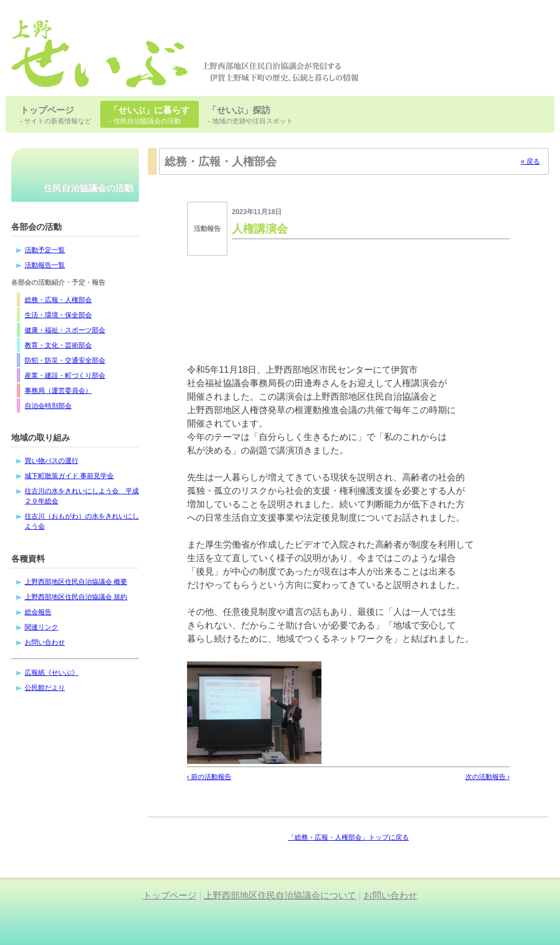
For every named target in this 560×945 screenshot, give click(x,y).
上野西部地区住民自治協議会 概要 (76, 582)
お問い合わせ (45, 642)
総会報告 (38, 612)
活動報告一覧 (45, 265)
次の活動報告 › (487, 777)
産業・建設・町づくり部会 (65, 376)
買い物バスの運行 (52, 461)
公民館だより (45, 688)
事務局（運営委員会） (58, 391)
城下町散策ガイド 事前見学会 (69, 476)
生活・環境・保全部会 (58, 315)
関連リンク (41, 627)
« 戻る (530, 161)
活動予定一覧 (45, 250)
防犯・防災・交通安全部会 (65, 360)
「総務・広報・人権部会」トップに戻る (348, 837)
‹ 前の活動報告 (209, 777)
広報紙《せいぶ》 (52, 673)
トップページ (170, 895)
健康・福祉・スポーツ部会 (65, 330)
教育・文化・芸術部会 (58, 345)
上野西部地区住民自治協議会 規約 (76, 597)
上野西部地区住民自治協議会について (280, 895)
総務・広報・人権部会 (58, 300)
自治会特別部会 (48, 406)
